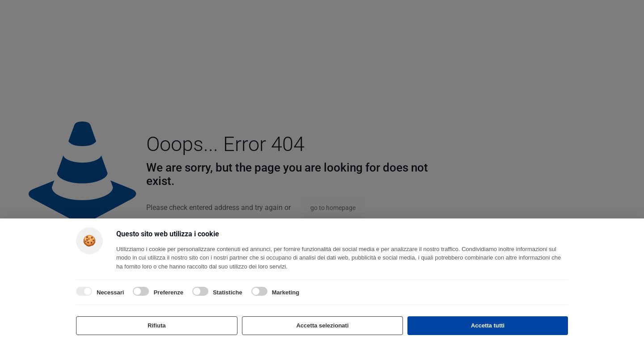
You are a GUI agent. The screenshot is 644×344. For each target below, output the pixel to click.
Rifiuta (157, 325)
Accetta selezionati (322, 325)
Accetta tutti (488, 325)
